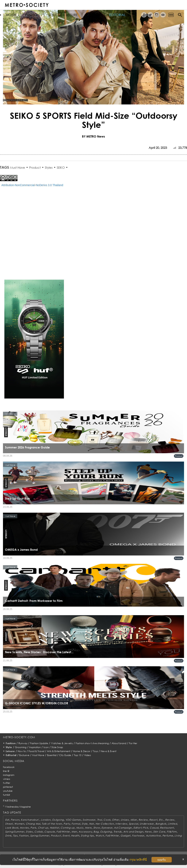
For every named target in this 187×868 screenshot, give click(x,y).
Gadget (125, 836)
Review (143, 820)
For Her (133, 743)
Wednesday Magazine (18, 807)
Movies (24, 828)
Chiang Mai (33, 824)
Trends (118, 832)
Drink (8, 836)
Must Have (17, 167)
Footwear (138, 836)
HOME (11, 15)
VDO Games (73, 820)
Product (35, 167)
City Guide (65, 755)
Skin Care (159, 832)
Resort (153, 820)
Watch (100, 836)
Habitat (54, 828)
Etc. (161, 820)
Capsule (50, 832)
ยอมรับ (162, 860)
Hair (92, 824)
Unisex (125, 820)
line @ (6, 771)
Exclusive (24, 755)
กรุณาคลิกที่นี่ (138, 860)
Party (67, 824)
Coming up (67, 828)
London (46, 820)
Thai (100, 820)
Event (66, 836)
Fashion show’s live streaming (92, 743)
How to (22, 751)
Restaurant (167, 828)
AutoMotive (153, 836)
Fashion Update (39, 743)
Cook (107, 820)
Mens (88, 828)
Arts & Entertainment (59, 751)
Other (116, 820)
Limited (172, 824)
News (148, 832)
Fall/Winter (63, 832)
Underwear (147, 824)
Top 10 (78, 755)
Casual (154, 828)
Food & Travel (36, 751)
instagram (9, 775)
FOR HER (93, 15)
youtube (8, 791)
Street (9, 824)
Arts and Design (133, 832)
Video (88, 755)
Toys (95, 751)
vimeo (7, 779)
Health (75, 836)
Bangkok (161, 824)
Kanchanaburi (30, 820)
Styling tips (87, 836)
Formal (76, 824)
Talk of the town (52, 824)
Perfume (168, 836)
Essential (52, 755)
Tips (15, 836)
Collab (39, 832)
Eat (7, 820)
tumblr (7, 795)
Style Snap (57, 747)
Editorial (117, 15)
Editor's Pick (141, 828)
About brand (119, 743)
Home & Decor (82, 751)
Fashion (32, 15)
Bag (96, 832)
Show (97, 828)
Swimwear (89, 820)
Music (80, 828)
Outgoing (58, 820)
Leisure (72, 15)
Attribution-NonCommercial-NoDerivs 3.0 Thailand (32, 185)
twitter (7, 783)
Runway (23, 743)
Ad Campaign (123, 828)
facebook (9, 767)
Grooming (21, 747)
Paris (33, 828)
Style (53, 15)
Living (178, 836)
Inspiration (35, 747)
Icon (46, 747)
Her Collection (105, 824)
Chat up (43, 828)
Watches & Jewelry (62, 743)
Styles (49, 167)
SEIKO (61, 167)
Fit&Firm (172, 832)
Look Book (12, 828)
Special (134, 824)
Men (74, 832)
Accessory (85, 832)
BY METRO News (93, 136)
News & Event (108, 751)
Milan (134, 820)
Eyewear (107, 828)
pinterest (8, 787)
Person (15, 820)
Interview (121, 824)
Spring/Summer (15, 832)
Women (19, 824)
